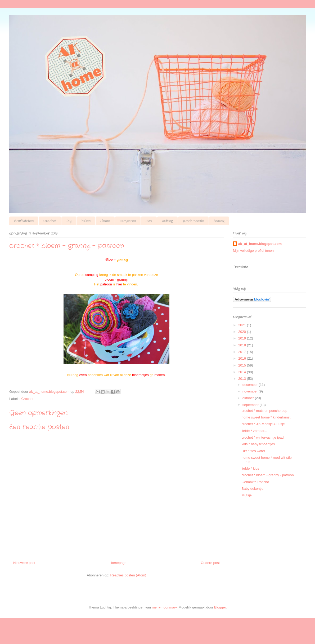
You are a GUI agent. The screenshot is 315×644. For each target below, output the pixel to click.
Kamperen (128, 221)
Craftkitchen (24, 221)
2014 (243, 372)
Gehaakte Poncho (255, 482)
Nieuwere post (24, 563)
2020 (243, 332)
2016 (243, 358)
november (251, 391)
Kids (149, 221)
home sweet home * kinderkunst (266, 417)
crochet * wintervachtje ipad (262, 437)
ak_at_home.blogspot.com (260, 244)
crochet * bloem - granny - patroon (267, 475)
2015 (243, 365)
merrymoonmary (164, 607)
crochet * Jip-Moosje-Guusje (263, 424)
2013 (243, 379)
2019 (243, 338)
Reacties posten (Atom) (128, 575)
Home (105, 221)
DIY (69, 221)
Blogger (220, 607)
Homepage (118, 563)
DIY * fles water (253, 451)
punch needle (193, 221)
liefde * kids (250, 468)
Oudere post (210, 563)
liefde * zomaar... (254, 431)
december (251, 385)
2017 (243, 352)
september (251, 405)
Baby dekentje (252, 489)
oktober (249, 398)
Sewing (219, 221)
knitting (167, 221)
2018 (243, 345)
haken (86, 221)
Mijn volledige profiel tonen (253, 251)
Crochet (50, 221)
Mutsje (246, 495)
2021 (243, 325)
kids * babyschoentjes (258, 444)
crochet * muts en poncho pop (264, 411)
